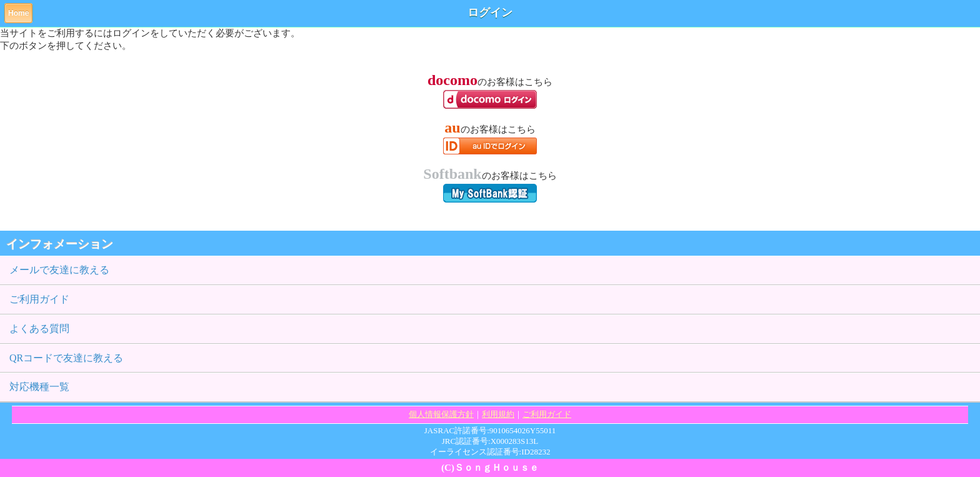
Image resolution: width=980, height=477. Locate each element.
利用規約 (498, 414)
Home (18, 13)
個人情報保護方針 (441, 414)
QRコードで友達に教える (66, 358)
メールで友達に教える (59, 270)
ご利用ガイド (39, 299)
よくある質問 (39, 329)
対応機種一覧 (39, 387)
